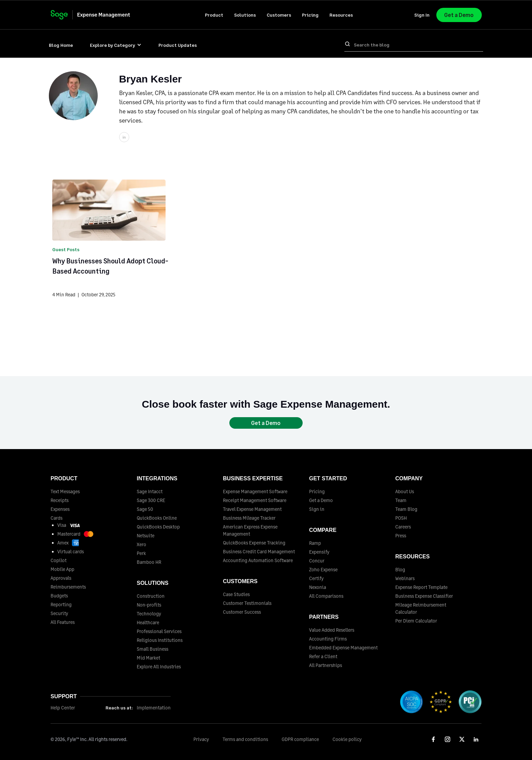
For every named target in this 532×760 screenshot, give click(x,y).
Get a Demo (459, 15)
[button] (214, 15)
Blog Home (61, 45)
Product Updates (178, 45)
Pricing (310, 15)
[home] (97, 15)
